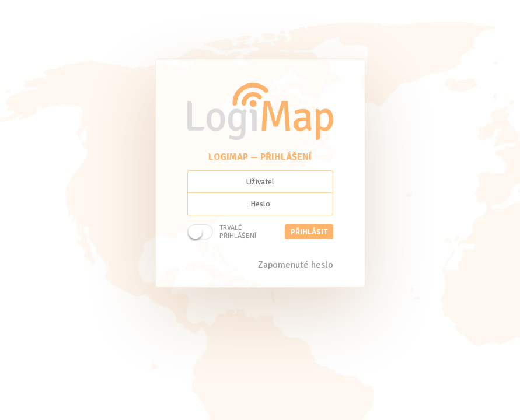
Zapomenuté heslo (296, 265)
